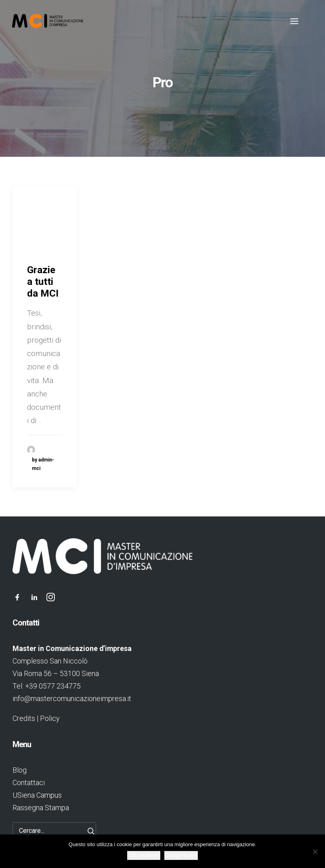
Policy (50, 718)
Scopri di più (181, 855)
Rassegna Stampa (41, 808)
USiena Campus (37, 795)
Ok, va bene (144, 855)
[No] (315, 851)
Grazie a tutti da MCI (43, 282)
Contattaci (29, 783)
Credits (24, 718)
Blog (20, 770)
